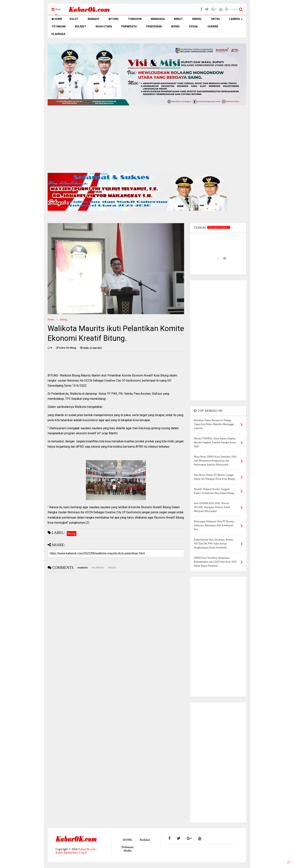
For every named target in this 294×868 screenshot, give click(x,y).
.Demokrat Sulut (219, 227)
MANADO (93, 19)
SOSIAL (194, 26)
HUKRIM (213, 26)
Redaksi (145, 840)
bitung (64, 320)
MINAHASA (158, 19)
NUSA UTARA (104, 26)
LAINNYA (236, 19)
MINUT (178, 19)
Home (51, 320)
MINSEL (197, 19)
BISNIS (175, 26)
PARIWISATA (129, 26)
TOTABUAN (58, 26)
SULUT (74, 19)
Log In (83, 853)
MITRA (216, 19)
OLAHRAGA (58, 34)
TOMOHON (135, 19)
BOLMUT (81, 26)
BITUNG (114, 19)
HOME (57, 19)
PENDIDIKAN (154, 26)
